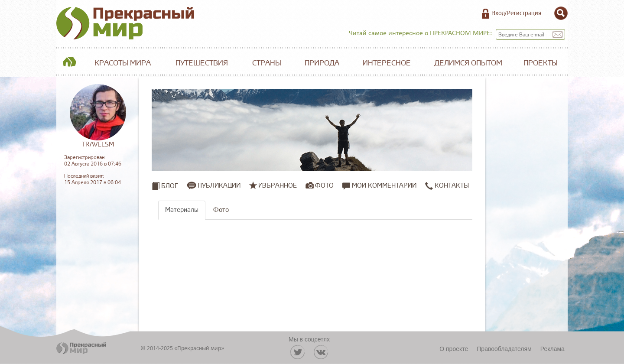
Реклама (552, 349)
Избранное (278, 185)
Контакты (447, 186)
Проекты (541, 63)
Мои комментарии (379, 186)
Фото (324, 185)
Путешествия (202, 63)
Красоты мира (123, 63)
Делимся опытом (468, 63)
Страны (267, 63)
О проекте (454, 349)
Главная (69, 63)
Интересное (387, 63)
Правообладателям (504, 349)
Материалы (182, 210)
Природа (322, 63)
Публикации (219, 185)
